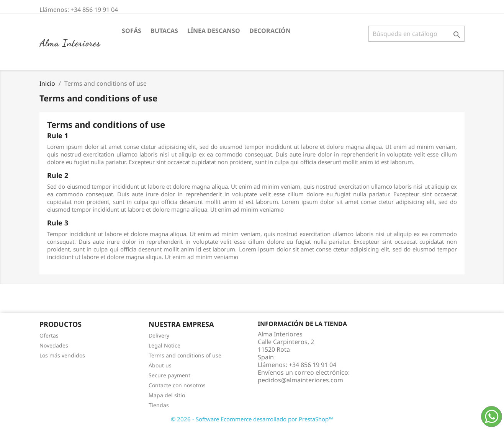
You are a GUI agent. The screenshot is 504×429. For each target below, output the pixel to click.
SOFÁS (132, 31)
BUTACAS (164, 31)
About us (160, 365)
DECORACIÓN (270, 31)
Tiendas (159, 405)
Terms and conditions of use (185, 355)
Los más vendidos (62, 355)
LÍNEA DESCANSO (214, 31)
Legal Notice (164, 345)
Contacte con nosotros (177, 385)
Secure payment (169, 375)
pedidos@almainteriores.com (300, 380)
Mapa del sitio (167, 395)
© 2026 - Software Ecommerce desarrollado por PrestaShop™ (252, 419)
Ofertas (49, 335)
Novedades (54, 345)
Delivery (159, 335)
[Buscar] (416, 34)
